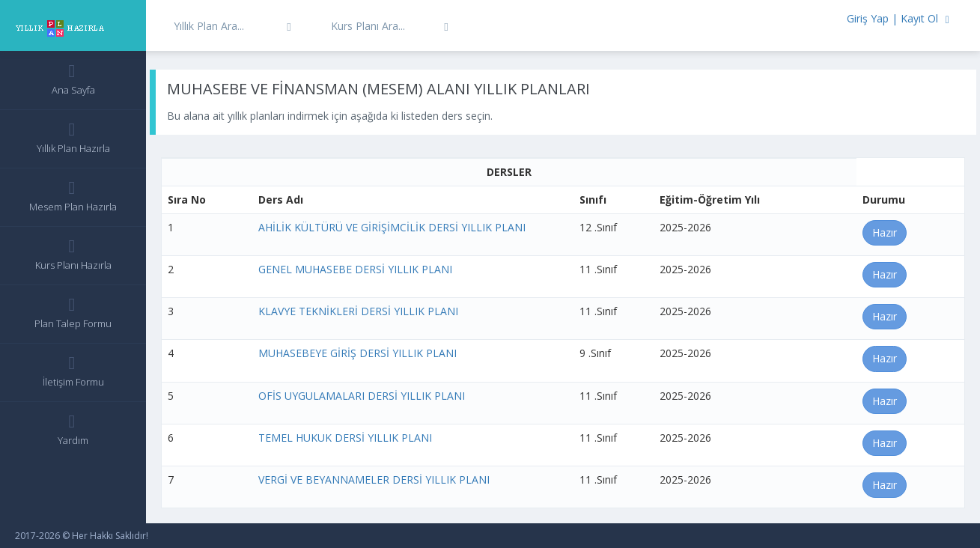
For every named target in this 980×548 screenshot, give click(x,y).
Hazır (885, 232)
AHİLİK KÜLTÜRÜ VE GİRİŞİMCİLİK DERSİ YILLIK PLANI (392, 227)
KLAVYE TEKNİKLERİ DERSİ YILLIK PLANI (358, 311)
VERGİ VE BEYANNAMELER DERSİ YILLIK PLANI (374, 480)
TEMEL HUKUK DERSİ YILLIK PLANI (345, 438)
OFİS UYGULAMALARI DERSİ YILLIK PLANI (362, 396)
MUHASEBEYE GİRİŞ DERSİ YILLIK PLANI (357, 353)
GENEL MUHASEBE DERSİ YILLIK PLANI (355, 269)
